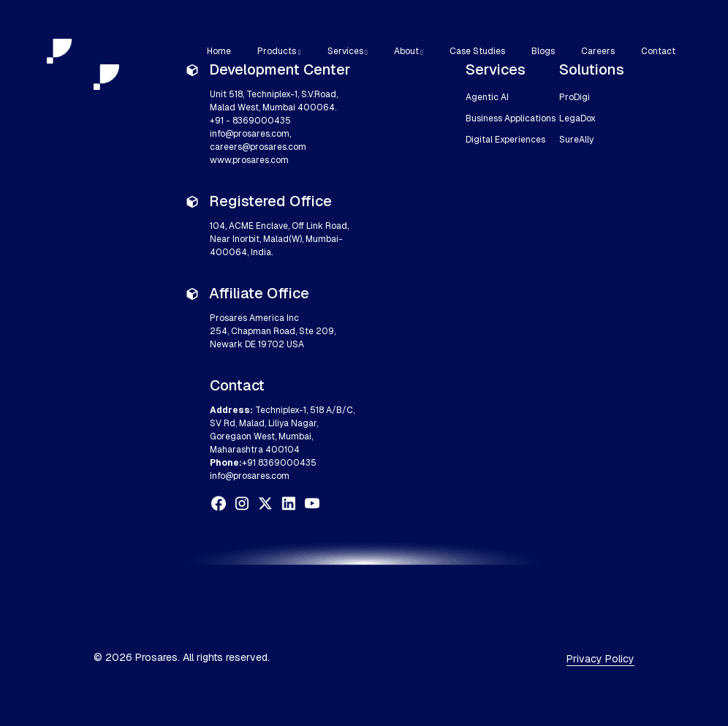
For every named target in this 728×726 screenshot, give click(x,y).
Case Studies (477, 51)
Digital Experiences (505, 140)
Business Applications (511, 118)
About (406, 51)
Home (219, 51)
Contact (658, 51)
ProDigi (575, 97)
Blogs (543, 51)
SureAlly (576, 140)
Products (277, 51)
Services (345, 51)
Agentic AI (487, 97)
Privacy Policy (600, 659)
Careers (598, 51)
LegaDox (577, 118)
